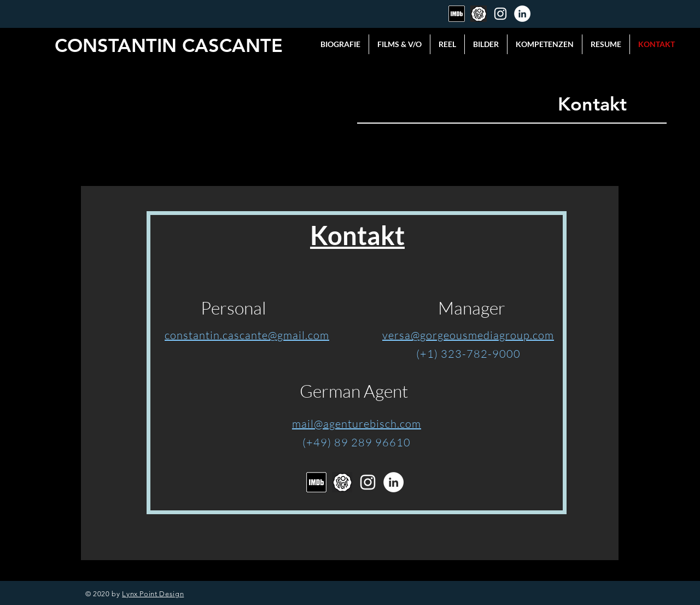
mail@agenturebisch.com (357, 424)
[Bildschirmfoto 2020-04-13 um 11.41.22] (457, 14)
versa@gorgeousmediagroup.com (468, 335)
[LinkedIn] (522, 14)
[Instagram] (500, 14)
